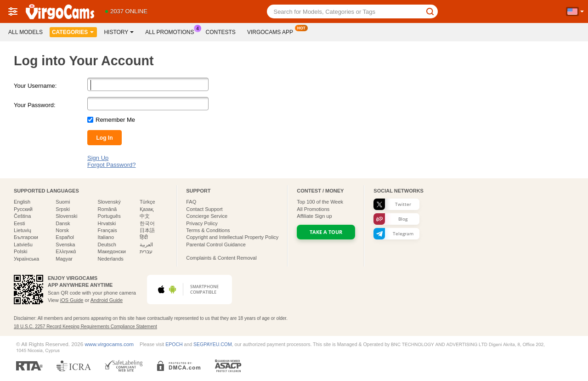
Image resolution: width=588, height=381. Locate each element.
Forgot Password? (112, 165)
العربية (146, 245)
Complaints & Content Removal (221, 258)
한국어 (147, 223)
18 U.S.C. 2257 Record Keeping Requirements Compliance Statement (85, 327)
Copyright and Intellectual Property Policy (232, 237)
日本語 (147, 230)
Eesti (19, 223)
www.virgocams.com (110, 344)
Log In (105, 138)
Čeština (22, 216)
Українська (26, 259)
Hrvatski (107, 223)
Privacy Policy (202, 223)
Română (107, 209)
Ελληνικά (66, 251)
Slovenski (66, 216)
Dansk (63, 223)
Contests (221, 32)
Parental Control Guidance (216, 245)
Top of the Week (320, 202)
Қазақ (147, 209)
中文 (145, 216)
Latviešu (23, 245)
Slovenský (109, 202)
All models (25, 32)
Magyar (64, 259)
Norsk (62, 230)
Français (107, 230)
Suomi (63, 202)
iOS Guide (72, 300)
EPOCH (174, 344)
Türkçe (147, 202)
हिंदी (144, 237)
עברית (146, 251)
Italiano (106, 237)
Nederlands (111, 259)
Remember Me (115, 120)
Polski (20, 251)
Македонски (112, 251)
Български (26, 237)
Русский (23, 209)
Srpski (63, 209)
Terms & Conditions (208, 230)
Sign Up (98, 158)
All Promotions (172, 31)
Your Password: (35, 105)
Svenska (65, 245)
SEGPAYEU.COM (213, 344)
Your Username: (35, 86)
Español (65, 237)
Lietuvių (23, 230)
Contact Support (204, 209)
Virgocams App (272, 31)
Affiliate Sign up (314, 216)
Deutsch (107, 245)
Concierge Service (207, 216)
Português (109, 216)
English (22, 202)
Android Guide (107, 300)
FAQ (191, 202)
